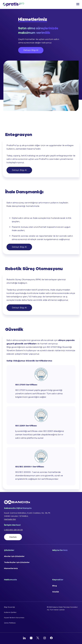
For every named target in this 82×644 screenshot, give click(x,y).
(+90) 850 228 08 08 (13, 530)
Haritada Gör (10, 519)
